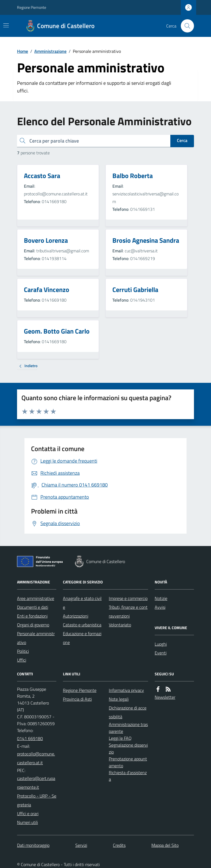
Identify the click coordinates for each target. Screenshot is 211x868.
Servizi (81, 845)
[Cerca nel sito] (185, 26)
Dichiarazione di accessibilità (128, 712)
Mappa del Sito (165, 845)
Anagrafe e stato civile (82, 603)
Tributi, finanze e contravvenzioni (128, 612)
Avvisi (160, 607)
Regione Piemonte (32, 7)
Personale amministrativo (36, 638)
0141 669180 (30, 738)
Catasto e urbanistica (82, 625)
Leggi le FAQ (120, 738)
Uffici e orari (28, 814)
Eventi (161, 653)
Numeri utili (27, 822)
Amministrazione (50, 51)
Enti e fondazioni (32, 616)
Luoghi (161, 644)
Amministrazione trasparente (128, 728)
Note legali (119, 699)
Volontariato (120, 625)
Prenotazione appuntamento (128, 762)
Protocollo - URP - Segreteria (37, 800)
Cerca (182, 140)
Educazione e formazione (82, 638)
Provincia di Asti (77, 699)
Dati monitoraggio (33, 845)
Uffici (22, 660)
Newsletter (165, 697)
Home (23, 51)
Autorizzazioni (76, 616)
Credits (119, 845)
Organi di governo (33, 625)
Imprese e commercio (128, 598)
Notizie (161, 598)
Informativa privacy (126, 690)
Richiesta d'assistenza (128, 776)
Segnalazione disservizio (128, 748)
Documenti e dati (33, 607)
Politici (23, 651)
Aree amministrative (36, 598)
